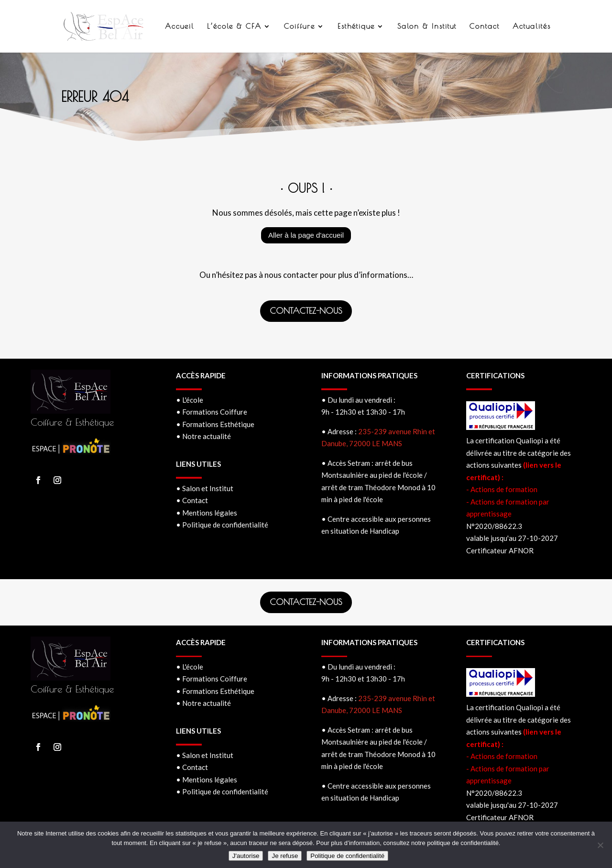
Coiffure (300, 27)
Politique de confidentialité (347, 856)
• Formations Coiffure (212, 412)
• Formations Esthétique (215, 424)
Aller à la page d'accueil (306, 235)
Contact (485, 27)
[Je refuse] (600, 845)
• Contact (192, 500)
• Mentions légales (207, 513)
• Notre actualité (203, 436)
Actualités (532, 27)
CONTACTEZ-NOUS (306, 311)
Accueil (180, 27)
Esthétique (356, 27)
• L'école (190, 400)
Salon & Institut (427, 27)
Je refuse (285, 856)
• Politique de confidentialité (222, 525)
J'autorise (246, 856)
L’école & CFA (234, 27)
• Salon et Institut (205, 488)
